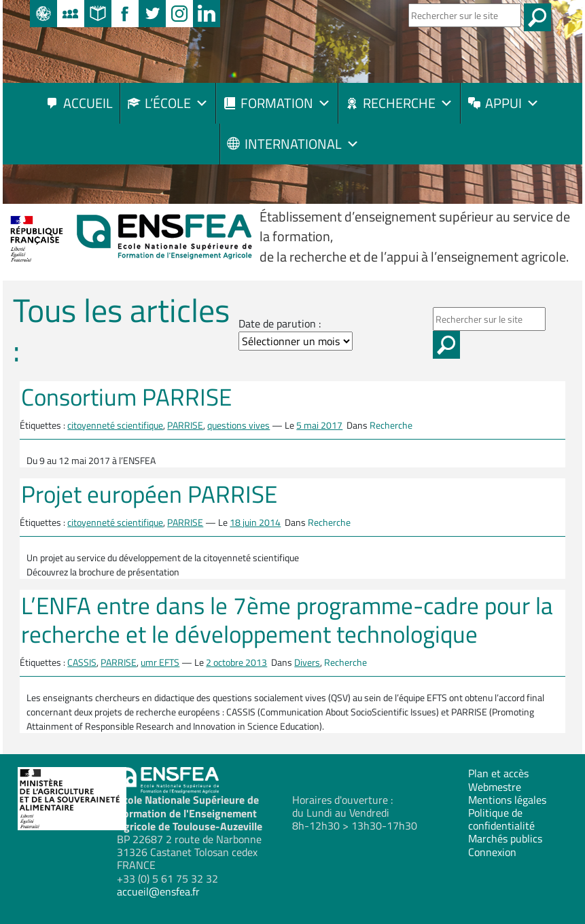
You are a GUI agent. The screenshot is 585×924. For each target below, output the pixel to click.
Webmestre (495, 787)
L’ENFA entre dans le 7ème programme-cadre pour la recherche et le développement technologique (287, 620)
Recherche (408, 103)
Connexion (492, 852)
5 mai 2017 (319, 425)
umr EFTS (160, 662)
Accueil (88, 103)
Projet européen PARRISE (149, 494)
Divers (307, 662)
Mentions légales (507, 800)
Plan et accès (498, 773)
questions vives (238, 425)
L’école (177, 103)
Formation (286, 103)
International (302, 144)
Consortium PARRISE (126, 397)
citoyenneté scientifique (115, 425)
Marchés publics (505, 838)
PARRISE (185, 425)
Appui (512, 103)
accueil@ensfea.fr (158, 891)
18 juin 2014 (255, 522)
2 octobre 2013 (236, 662)
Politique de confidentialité (501, 819)
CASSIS (82, 662)
